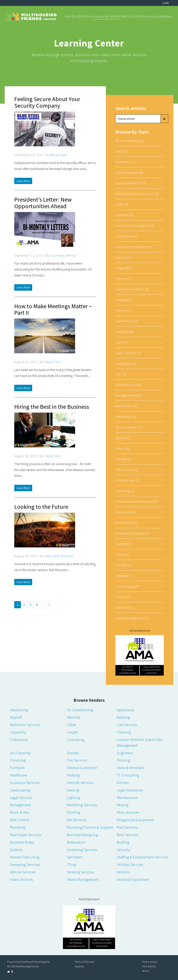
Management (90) (128, 395)
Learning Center (107, 16)
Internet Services (80, 782)
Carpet (72, 732)
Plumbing (18, 827)
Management (20, 805)
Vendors (123, 872)
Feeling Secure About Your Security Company (47, 102)
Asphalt (16, 717)
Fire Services (77, 760)
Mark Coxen (59, 155)
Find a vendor (150, 962)
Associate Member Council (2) (137, 194)
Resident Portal (22, 842)
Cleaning (124, 732)
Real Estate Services (26, 835)
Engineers (125, 753)
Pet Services (77, 820)
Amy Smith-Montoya (59, 556)
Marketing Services (82, 805)
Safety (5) (122, 554)
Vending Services (81, 872)
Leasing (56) (124, 332)
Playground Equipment (135, 820)
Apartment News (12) (131, 183)
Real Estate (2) (126, 512)
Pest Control (20, 820)
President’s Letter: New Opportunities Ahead (43, 203)
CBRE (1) (122, 204)
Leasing (73, 790)
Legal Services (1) (128, 353)
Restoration (76, 842)
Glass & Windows (130, 768)
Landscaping (20, 790)
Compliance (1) (127, 236)
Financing (18, 760)
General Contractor (82, 768)
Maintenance (127, 797)
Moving (123, 805)
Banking (123, 717)
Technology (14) (127, 586)
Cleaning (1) (124, 215)
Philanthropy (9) (127, 480)
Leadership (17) (127, 321)
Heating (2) (123, 300)
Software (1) (124, 576)
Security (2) (124, 565)
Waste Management (83, 879)
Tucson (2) (123, 597)
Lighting (73, 797)
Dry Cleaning (20, 753)
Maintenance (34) (128, 385)
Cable (71, 725)
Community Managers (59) (135, 226)
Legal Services (21, 797)
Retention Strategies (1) (133, 533)
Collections (19, 740)
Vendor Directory (79, 16)
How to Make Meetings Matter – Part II (53, 309)
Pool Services (127, 827)
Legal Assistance (130, 790)
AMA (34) (122, 151)
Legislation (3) (126, 363)
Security (123, 850)
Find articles (149, 966)
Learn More (23, 181)
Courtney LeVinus (63, 255)
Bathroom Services (25, 725)
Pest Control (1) (127, 470)
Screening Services (82, 850)
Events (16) (124, 257)
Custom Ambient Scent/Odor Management (140, 742)
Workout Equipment (133, 879)
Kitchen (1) (123, 310)
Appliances (126, 710)
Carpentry (18, 732)
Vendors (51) (125, 607)
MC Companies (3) (129, 427)
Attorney (74, 717)
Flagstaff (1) (124, 268)
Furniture (17, 768)
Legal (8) (122, 342)
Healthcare (19, 775)
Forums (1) (123, 279)
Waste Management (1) (132, 618)
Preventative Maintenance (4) (137, 501)
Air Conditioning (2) (130, 141)
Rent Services (128, 835)
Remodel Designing (82, 835)
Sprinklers (75, 857)
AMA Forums (131, 16)
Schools (16, 850)
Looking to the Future (41, 507)
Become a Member (157, 16)
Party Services (128, 812)
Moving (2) (123, 438)
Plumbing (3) (125, 491)
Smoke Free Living (25, 857)
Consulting (76, 740)
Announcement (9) (129, 172)
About (146, 971)
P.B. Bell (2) (123, 459)
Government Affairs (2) (132, 289)
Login (165, 3)
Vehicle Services (23, 872)
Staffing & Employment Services (142, 857)
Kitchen (123, 782)
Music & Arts (20, 812)
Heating (73, 775)
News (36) (123, 448)
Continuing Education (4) (134, 247)
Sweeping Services (25, 864)
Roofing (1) (124, 544)
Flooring (123, 760)
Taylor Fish (53, 362)
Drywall (73, 753)
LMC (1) (121, 374)
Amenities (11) (126, 162)
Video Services (22, 879)
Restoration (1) (126, 523)
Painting (74, 812)
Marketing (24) (126, 417)
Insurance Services (25, 782)
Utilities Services (130, 864)
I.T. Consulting (128, 775)
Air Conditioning (80, 710)
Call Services (127, 725)
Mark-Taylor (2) (126, 406)
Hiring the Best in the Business (52, 407)
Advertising (19, 710)
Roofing (123, 842)
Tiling (71, 864)
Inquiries (79, 966)
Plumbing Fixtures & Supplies (90, 827)
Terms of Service (84, 962)
